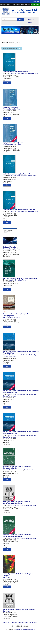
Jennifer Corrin (14, 280)
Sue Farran (13, 73)
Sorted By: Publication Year (10, 48)
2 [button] (20, 36)
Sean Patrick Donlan (30, 470)
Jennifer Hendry (31, 355)
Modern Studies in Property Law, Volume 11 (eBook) (19, 210)
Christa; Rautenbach (9, 357)
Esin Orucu (20, 470)
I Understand (35, 5)
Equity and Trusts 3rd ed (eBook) (13, 143)
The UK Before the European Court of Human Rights (19, 609)
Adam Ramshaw (33, 73)
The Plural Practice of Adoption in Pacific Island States (20, 278)
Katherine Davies (8, 109)
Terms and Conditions (10, 622)
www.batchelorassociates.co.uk (25, 630)
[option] (20, 30)
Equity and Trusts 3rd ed (10, 107)
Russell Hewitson (22, 73)
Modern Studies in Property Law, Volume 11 (16, 72)
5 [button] (29, 36)
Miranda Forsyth (15, 317)
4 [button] (26, 36)
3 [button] (23, 36)
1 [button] (17, 36)
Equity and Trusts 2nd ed (11, 247)
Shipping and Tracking (25, 622)
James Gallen (21, 355)
